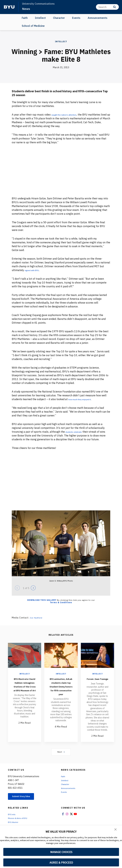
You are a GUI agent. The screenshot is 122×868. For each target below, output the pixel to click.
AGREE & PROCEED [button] (61, 863)
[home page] (9, 7)
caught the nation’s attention (68, 115)
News (26, 9)
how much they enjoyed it (83, 399)
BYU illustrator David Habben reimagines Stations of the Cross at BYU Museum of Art (25, 688)
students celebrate (77, 432)
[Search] (107, 7)
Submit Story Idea (24, 801)
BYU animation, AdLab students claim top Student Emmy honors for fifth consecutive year (61, 692)
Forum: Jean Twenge (97, 681)
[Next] (33, 588)
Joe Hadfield (37, 618)
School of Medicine (33, 26)
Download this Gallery (42, 600)
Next (61, 756)
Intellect (40, 18)
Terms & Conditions (61, 602)
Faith (25, 18)
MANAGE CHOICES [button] (61, 852)
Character (59, 18)
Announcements (98, 18)
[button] (116, 830)
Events (76, 18)
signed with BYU (34, 270)
